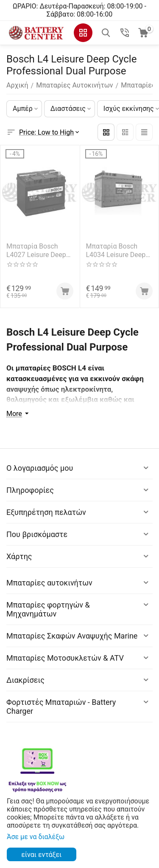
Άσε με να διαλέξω (36, 837)
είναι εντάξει (41, 855)
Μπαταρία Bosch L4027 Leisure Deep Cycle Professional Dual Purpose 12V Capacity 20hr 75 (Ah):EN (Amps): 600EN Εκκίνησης (36, 250)
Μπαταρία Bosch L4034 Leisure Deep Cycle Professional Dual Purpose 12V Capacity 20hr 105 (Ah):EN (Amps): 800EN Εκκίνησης (116, 250)
